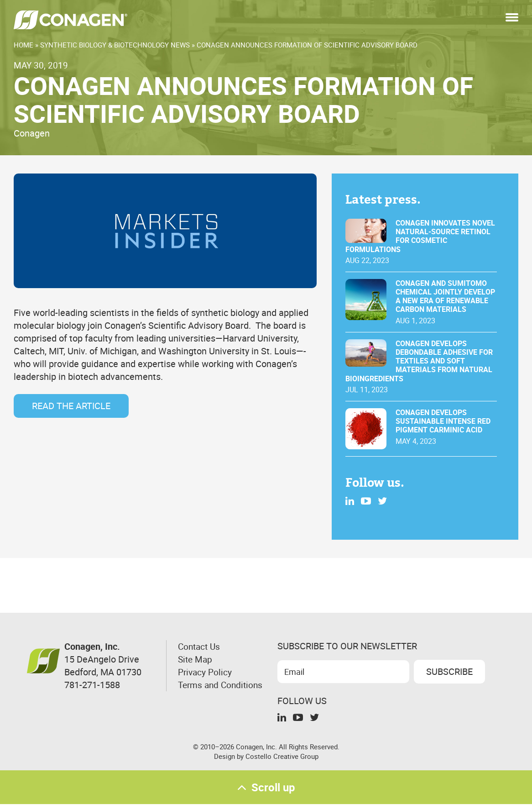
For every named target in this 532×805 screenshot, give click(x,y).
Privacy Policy (206, 672)
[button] (512, 18)
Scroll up (266, 787)
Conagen (32, 133)
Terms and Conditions (200, 691)
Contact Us (200, 646)
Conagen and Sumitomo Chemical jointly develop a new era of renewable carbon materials (445, 297)
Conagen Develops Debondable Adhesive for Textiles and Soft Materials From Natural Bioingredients (419, 361)
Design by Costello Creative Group (266, 756)
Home (23, 45)
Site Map (196, 659)
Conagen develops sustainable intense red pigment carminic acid (443, 421)
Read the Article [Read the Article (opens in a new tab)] (71, 406)
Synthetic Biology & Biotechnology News (115, 45)
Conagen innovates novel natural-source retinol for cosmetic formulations (420, 236)
